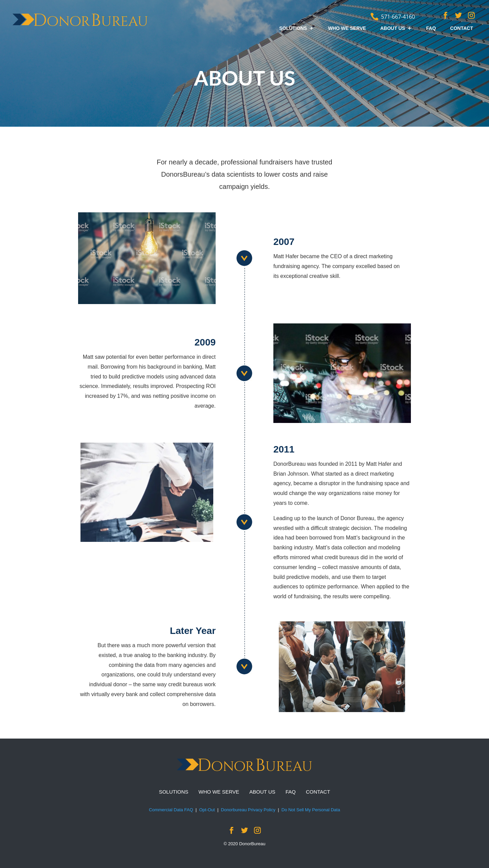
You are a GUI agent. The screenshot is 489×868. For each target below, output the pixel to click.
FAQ (431, 28)
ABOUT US (393, 28)
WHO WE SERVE (347, 28)
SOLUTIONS (293, 28)
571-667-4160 (398, 17)
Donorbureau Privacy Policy (248, 810)
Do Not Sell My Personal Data (311, 810)
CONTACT (462, 28)
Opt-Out (207, 810)
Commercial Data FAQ (171, 810)
